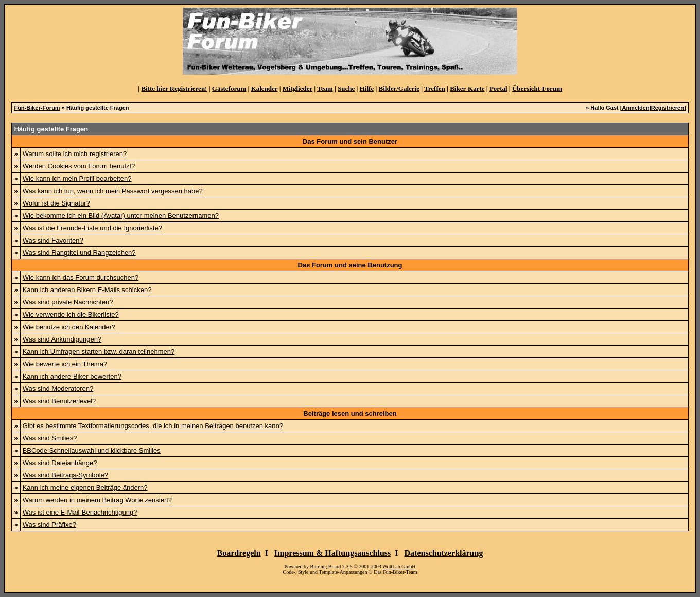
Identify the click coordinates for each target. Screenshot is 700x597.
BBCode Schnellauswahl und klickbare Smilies (92, 450)
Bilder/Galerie (399, 88)
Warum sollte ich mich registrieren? (75, 154)
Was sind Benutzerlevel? (59, 401)
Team (325, 88)
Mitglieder (297, 88)
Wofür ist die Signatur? (56, 203)
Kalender (265, 88)
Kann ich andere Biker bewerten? (72, 376)
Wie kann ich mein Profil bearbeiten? (77, 178)
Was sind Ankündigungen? (62, 339)
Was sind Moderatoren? (58, 389)
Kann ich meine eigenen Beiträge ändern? (85, 488)
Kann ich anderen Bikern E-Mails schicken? (87, 290)
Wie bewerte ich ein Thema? (65, 364)
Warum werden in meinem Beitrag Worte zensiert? (97, 500)
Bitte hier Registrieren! (174, 88)
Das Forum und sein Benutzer (350, 141)
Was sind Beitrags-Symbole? (65, 475)
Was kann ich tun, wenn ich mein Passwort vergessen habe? (113, 191)
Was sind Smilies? (50, 438)
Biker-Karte (467, 88)
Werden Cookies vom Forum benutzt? (79, 166)
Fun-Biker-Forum (37, 108)
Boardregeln (239, 553)
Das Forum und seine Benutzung (350, 265)
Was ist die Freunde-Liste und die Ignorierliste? (92, 228)
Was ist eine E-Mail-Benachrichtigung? (80, 512)
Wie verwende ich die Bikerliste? (71, 314)
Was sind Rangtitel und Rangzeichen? (79, 253)
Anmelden (635, 108)
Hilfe (367, 88)
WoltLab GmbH (399, 566)
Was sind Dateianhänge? (60, 463)
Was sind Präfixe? (49, 525)
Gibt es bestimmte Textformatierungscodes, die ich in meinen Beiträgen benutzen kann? (153, 426)
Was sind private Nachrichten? (68, 302)
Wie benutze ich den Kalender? (69, 327)
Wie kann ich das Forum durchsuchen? (81, 277)
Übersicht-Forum (537, 88)
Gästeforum (229, 88)
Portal (498, 88)
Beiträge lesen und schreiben (350, 413)
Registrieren (668, 108)
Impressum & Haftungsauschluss (332, 553)
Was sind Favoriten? (53, 240)
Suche (346, 88)
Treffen (435, 88)
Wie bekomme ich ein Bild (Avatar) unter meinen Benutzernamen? (121, 216)
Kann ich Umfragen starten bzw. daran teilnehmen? (99, 352)
